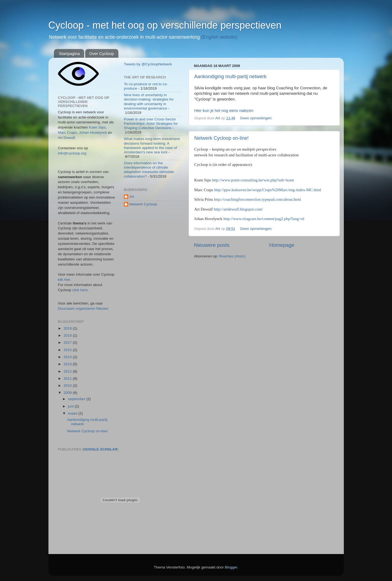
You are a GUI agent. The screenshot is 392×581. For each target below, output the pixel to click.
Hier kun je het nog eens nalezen (224, 111)
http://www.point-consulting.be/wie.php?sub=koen (253, 180)
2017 (68, 343)
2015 (68, 350)
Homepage (282, 245)
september (77, 399)
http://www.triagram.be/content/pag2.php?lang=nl (264, 219)
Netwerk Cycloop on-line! (222, 138)
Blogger (231, 567)
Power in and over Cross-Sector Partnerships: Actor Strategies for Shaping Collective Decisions (151, 124)
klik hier (64, 280)
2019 (68, 328)
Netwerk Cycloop (143, 204)
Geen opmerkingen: (257, 118)
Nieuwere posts (212, 245)
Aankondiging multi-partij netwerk (230, 77)
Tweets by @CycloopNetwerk (148, 64)
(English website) (219, 37)
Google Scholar (100, 449)
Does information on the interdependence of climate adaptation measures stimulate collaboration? (149, 170)
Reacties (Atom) (232, 256)
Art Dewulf (66, 138)
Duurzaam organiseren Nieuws (83, 308)
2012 (68, 371)
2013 (68, 364)
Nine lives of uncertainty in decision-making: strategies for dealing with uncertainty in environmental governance (149, 102)
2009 (68, 393)
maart (73, 413)
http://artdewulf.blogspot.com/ (238, 209)
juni (71, 406)
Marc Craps (68, 133)
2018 (68, 335)
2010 (68, 386)
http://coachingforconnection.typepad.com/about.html (257, 199)
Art (132, 197)
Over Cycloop (102, 54)
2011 (68, 378)
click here (80, 290)
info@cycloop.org (72, 153)
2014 (68, 357)
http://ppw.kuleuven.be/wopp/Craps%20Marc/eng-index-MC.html (268, 190)
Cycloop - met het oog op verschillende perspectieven (165, 25)
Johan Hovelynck (93, 133)
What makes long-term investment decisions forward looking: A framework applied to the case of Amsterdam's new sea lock (152, 145)
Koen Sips (97, 127)
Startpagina (69, 54)
